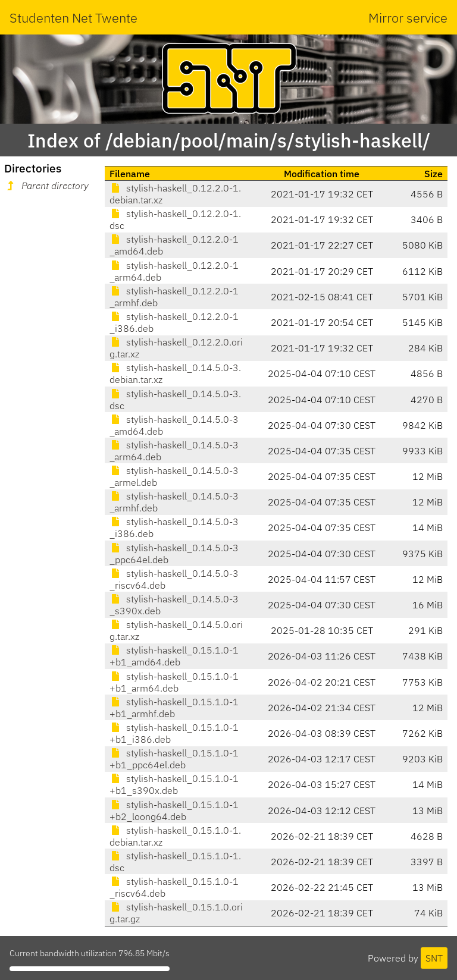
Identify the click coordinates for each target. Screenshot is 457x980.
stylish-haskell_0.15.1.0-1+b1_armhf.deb (174, 708)
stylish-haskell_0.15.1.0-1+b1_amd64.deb (174, 656)
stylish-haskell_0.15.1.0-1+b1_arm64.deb (174, 682)
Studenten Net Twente (73, 18)
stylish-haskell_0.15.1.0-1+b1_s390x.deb (174, 784)
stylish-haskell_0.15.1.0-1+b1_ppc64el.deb (174, 759)
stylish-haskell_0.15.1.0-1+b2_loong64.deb (174, 811)
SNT (434, 958)
